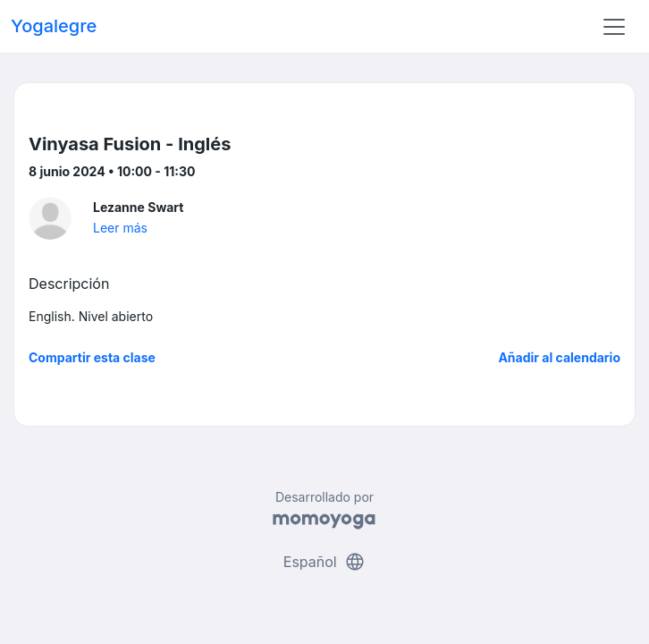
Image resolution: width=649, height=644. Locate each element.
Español (324, 562)
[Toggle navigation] (614, 27)
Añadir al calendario (559, 357)
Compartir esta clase (92, 357)
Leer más (120, 228)
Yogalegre (54, 26)
